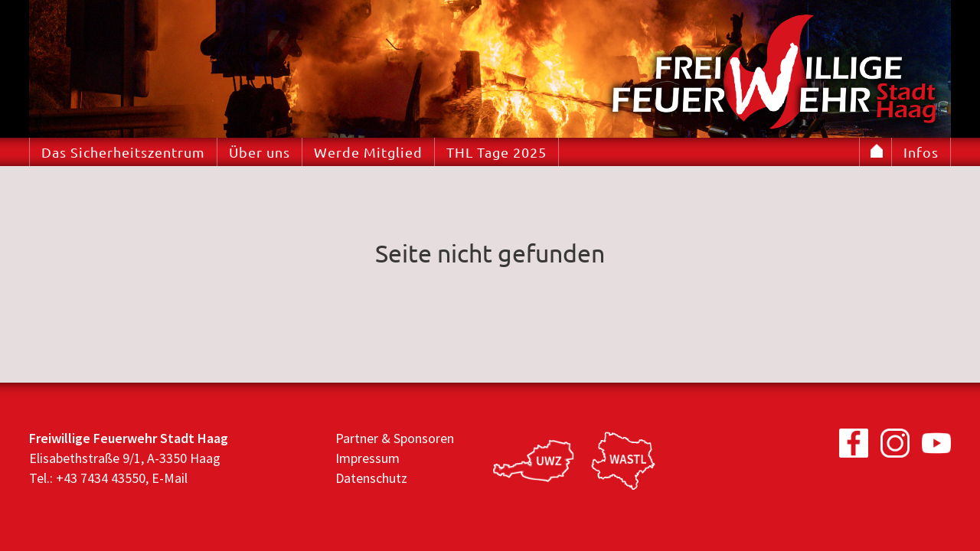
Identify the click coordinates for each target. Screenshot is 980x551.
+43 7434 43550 (101, 478)
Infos (921, 152)
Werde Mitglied (368, 152)
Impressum (367, 458)
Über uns (260, 152)
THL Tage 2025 (497, 152)
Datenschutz (371, 478)
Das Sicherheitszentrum (123, 152)
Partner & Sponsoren (395, 438)
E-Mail (170, 478)
